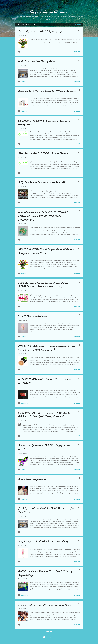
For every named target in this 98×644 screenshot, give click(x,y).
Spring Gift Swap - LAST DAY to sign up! (41, 32)
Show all (78, 24)
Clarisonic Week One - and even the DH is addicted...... (47, 91)
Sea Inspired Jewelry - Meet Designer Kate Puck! (44, 605)
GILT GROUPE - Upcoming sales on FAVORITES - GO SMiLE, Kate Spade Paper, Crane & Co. (45, 415)
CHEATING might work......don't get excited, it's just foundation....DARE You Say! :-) (47, 348)
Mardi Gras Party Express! (32, 479)
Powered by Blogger (49, 637)
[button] (79, 31)
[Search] (82, 4)
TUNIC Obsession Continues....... (36, 316)
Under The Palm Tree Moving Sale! (36, 61)
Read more (77, 52)
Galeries (52, 640)
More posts (49, 632)
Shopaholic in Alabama (49, 12)
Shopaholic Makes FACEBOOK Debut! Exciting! (44, 153)
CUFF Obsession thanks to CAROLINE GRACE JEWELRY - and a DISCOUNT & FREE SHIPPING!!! (42, 216)
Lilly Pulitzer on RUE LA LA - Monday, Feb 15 (43, 542)
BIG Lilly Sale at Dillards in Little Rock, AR (42, 182)
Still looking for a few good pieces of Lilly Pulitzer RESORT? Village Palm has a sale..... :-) (44, 285)
